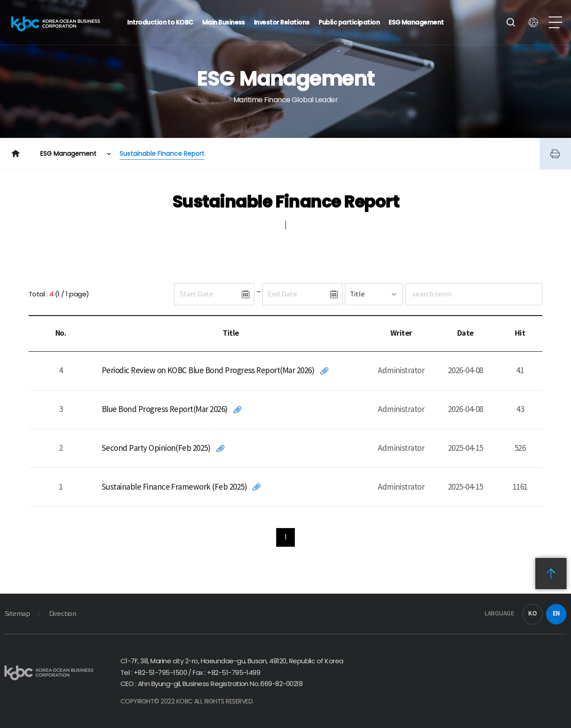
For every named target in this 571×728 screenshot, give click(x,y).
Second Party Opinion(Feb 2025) (156, 448)
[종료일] (296, 294)
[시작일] (207, 294)
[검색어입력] (457, 294)
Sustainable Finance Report (162, 154)
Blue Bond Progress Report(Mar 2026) (165, 409)
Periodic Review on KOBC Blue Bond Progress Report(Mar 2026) (208, 370)
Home (16, 154)
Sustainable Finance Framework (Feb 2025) (174, 487)
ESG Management (69, 154)
